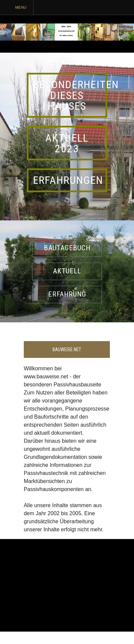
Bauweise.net (67, 350)
